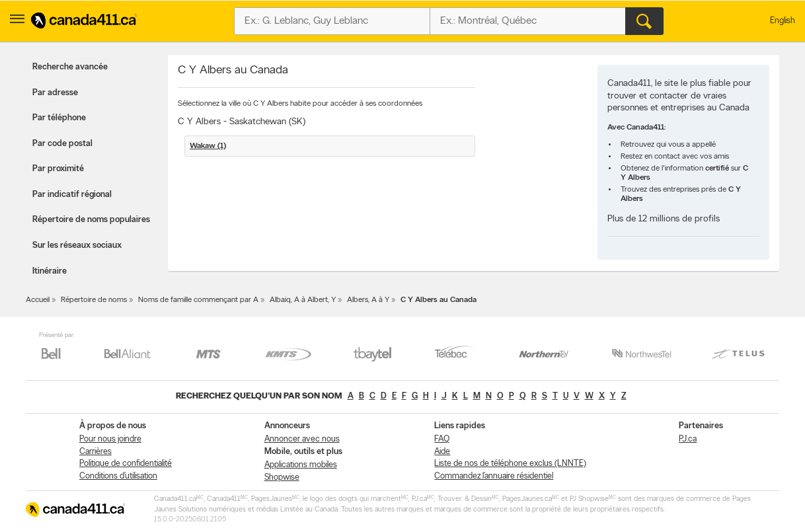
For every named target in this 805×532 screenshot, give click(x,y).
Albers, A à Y (368, 300)
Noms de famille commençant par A (198, 300)
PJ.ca (688, 439)
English (783, 21)
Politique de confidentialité (126, 464)
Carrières (96, 452)
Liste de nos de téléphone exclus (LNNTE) (510, 464)
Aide (442, 452)
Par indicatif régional (72, 195)
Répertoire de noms (94, 300)
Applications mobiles (301, 465)
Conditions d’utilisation (118, 476)
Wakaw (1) (208, 146)
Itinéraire (50, 271)
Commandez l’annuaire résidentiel (494, 476)
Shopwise (282, 477)
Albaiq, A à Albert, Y (303, 300)
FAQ (442, 439)
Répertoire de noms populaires (91, 220)
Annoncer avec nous (302, 439)
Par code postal (62, 144)
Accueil (38, 300)
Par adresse (55, 93)
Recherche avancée (70, 67)
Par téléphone (59, 118)
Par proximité (58, 169)
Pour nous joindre (110, 439)
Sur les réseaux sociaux (77, 246)
